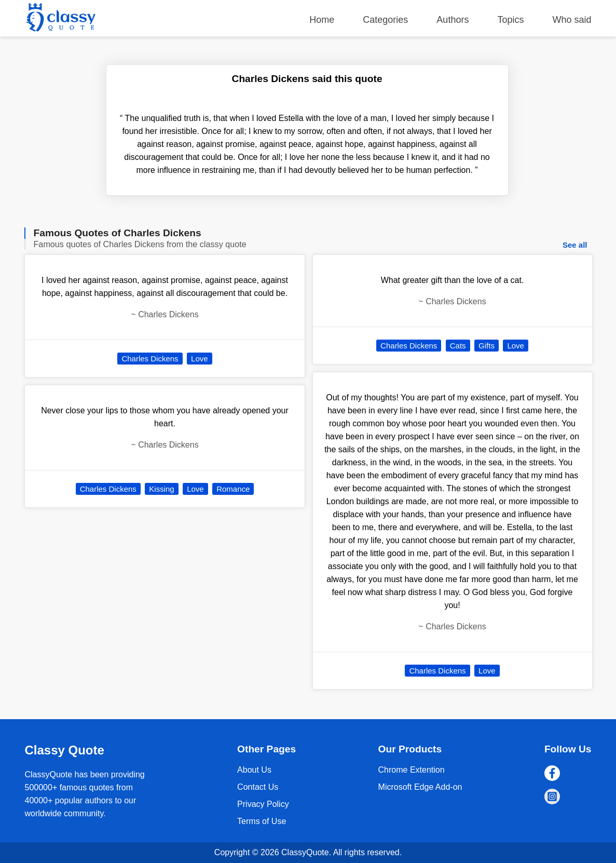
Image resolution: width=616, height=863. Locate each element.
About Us (254, 770)
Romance (233, 489)
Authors (453, 20)
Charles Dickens (150, 359)
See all (575, 245)
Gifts (487, 346)
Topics (510, 20)
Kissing (161, 489)
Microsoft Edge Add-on (420, 787)
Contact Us (258, 787)
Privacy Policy (263, 804)
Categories (385, 20)
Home (322, 20)
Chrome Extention (412, 770)
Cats (458, 346)
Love (200, 359)
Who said (572, 20)
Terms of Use (262, 821)
